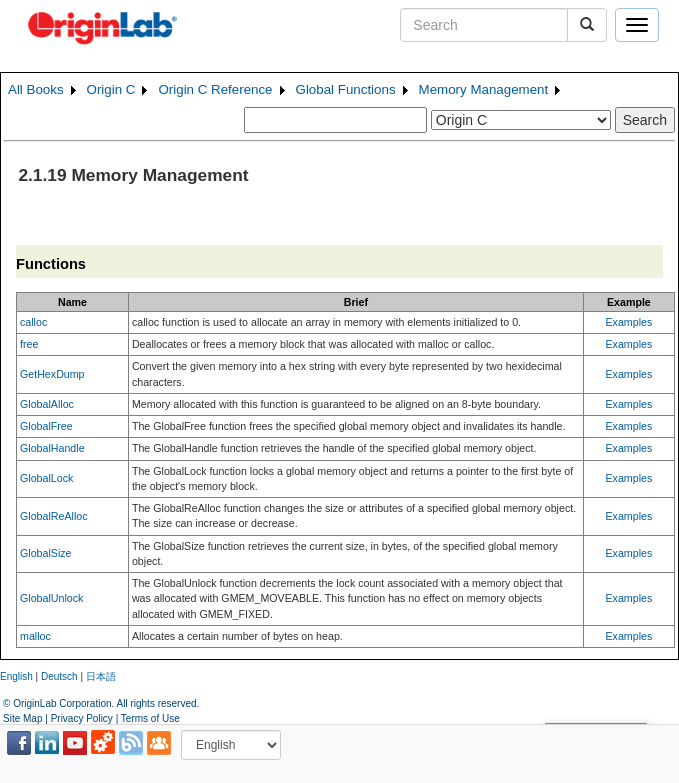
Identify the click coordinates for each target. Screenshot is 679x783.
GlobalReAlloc (54, 516)
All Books (36, 89)
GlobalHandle (52, 448)
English (16, 676)
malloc (35, 636)
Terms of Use (150, 718)
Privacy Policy (82, 718)
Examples (629, 322)
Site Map (22, 718)
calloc (33, 322)
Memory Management (484, 89)
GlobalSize (46, 553)
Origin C (111, 89)
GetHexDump (52, 374)
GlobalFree (46, 426)
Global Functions (346, 89)
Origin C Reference (215, 89)
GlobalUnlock (51, 598)
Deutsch (59, 676)
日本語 (101, 676)
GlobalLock (46, 478)
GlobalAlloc (47, 404)
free (29, 344)
